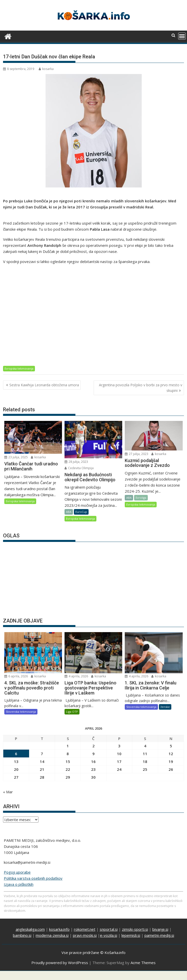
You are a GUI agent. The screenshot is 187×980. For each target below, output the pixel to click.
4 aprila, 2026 (76, 676)
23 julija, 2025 (16, 457)
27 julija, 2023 (137, 454)
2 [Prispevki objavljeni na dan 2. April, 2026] (93, 746)
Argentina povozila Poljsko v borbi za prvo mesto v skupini (141, 388)
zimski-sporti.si (135, 929)
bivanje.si (160, 929)
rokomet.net (85, 929)
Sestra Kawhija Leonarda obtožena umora (44, 385)
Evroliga (141, 498)
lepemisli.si (131, 935)
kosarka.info (59, 929)
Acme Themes (143, 963)
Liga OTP (72, 712)
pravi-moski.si (85, 935)
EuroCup (81, 512)
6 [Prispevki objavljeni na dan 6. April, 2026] (16, 754)
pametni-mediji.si (159, 935)
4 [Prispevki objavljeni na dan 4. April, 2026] (145, 746)
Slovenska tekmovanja (21, 712)
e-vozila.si (109, 935)
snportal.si (109, 929)
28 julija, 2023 (76, 462)
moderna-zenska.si (52, 935)
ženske (165, 707)
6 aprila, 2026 (16, 676)
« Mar (8, 792)
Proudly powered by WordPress (60, 963)
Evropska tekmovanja (19, 368)
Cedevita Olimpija (79, 468)
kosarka (46, 69)
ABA (69, 512)
